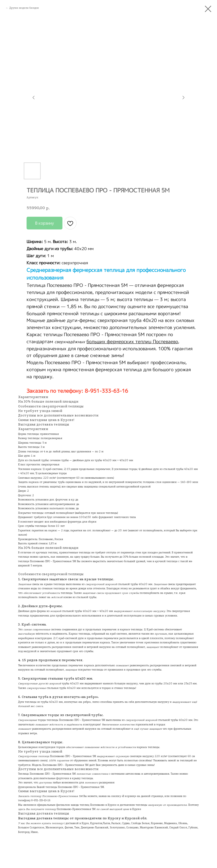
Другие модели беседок (24, 8)
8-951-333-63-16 (41, 800)
